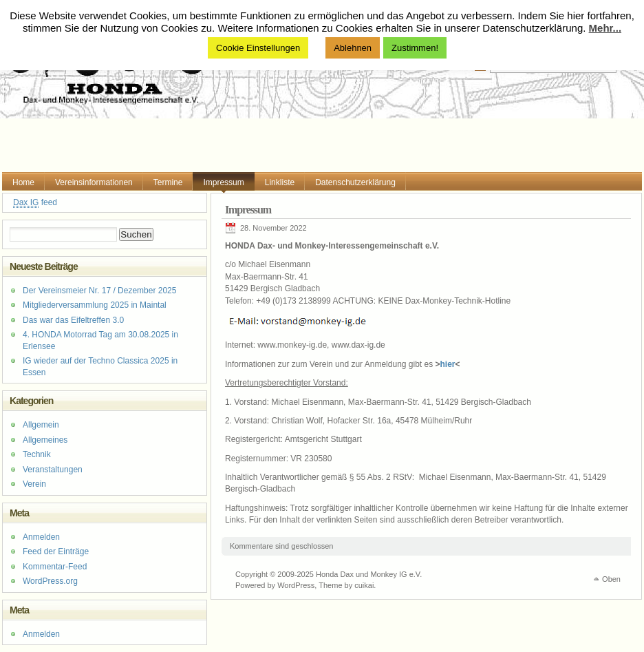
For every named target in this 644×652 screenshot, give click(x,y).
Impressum (223, 182)
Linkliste (280, 182)
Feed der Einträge (56, 551)
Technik (37, 454)
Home (23, 182)
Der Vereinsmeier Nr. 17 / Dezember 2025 (99, 291)
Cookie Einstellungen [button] (258, 48)
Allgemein (41, 425)
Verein (34, 484)
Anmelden (41, 537)
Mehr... (605, 28)
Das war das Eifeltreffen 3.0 (73, 320)
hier (448, 364)
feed (35, 203)
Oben (611, 579)
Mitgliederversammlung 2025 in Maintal (95, 305)
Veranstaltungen (53, 470)
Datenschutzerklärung (355, 182)
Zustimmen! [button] (415, 48)
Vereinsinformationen (94, 182)
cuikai (364, 585)
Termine (168, 182)
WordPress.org (50, 581)
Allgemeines (45, 440)
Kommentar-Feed (55, 567)
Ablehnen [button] (353, 48)
